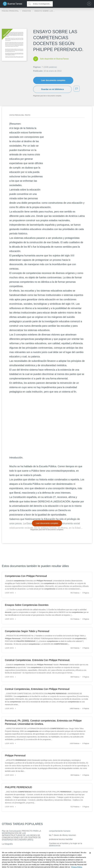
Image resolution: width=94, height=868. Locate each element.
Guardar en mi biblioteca (52, 89)
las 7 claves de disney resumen (62, 835)
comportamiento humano (60, 831)
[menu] (90, 4)
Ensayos (27, 11)
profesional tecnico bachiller (61, 839)
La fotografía (7, 844)
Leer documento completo (53, 80)
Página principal (11, 11)
